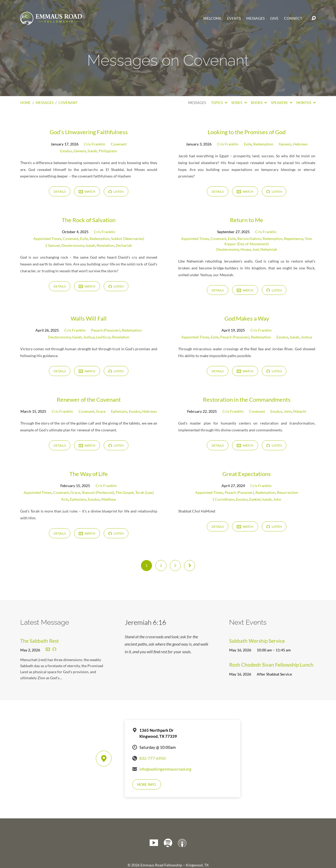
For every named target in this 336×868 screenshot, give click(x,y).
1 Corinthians (223, 499)
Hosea (246, 249)
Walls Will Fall (89, 318)
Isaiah (92, 151)
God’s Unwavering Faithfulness (89, 132)
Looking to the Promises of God (247, 132)
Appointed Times (47, 239)
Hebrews (300, 144)
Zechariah (124, 245)
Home (25, 103)
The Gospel (125, 492)
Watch (87, 192)
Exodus (66, 151)
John (288, 411)
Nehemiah (269, 249)
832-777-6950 (153, 758)
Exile (248, 144)
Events (234, 18)
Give (274, 18)
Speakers (282, 103)
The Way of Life (89, 474)
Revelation (105, 245)
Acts (65, 499)
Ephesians (119, 411)
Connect (293, 18)
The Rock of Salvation (89, 220)
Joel (256, 249)
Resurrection (288, 492)
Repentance (294, 239)
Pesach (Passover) (106, 330)
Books (259, 103)
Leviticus (103, 337)
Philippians (108, 151)
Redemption (263, 144)
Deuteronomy (73, 245)
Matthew (109, 499)
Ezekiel (255, 499)
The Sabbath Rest (40, 641)
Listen (116, 192)
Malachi (300, 411)
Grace (101, 411)
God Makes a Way (247, 318)
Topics (219, 103)
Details (60, 192)
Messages (255, 18)
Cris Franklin (95, 144)
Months (306, 103)
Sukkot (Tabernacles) (128, 239)
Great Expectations (247, 474)
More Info (146, 785)
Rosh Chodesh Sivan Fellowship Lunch (271, 665)
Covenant (68, 103)
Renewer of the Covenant (89, 399)
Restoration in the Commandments (247, 399)
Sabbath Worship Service (257, 641)
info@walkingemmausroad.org (165, 769)
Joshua (89, 337)
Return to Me (247, 220)
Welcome (212, 18)
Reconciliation (249, 239)
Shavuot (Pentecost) (98, 492)
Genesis (80, 151)
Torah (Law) (145, 492)
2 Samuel (52, 245)
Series (239, 103)
